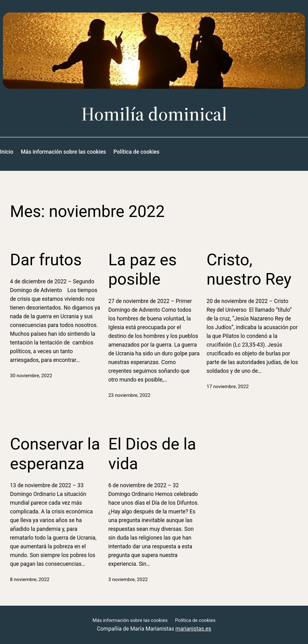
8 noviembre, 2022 (30, 579)
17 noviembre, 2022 (227, 387)
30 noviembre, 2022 (31, 376)
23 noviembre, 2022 (129, 395)
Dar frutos (46, 260)
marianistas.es (193, 629)
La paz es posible (143, 269)
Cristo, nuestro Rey (249, 269)
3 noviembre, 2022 (128, 579)
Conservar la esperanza (55, 454)
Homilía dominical (154, 114)
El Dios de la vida (152, 454)
